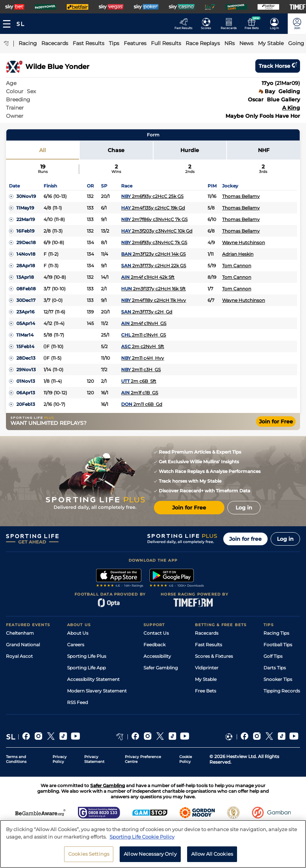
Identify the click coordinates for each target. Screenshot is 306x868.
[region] (153, 844)
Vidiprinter (207, 668)
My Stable (206, 679)
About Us (78, 633)
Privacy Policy (60, 759)
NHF (264, 150)
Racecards (207, 633)
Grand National (23, 645)
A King (291, 108)
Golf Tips (273, 656)
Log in (285, 539)
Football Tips (278, 645)
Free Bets (206, 691)
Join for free (245, 539)
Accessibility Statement (93, 679)
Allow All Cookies (212, 854)
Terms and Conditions (16, 759)
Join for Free (276, 422)
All (42, 150)
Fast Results (209, 645)
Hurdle (190, 150)
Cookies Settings (89, 854)
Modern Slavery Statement (97, 691)
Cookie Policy (186, 759)
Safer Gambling (161, 668)
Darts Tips (275, 668)
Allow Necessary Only (150, 854)
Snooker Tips (278, 679)
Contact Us (156, 633)
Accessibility (157, 656)
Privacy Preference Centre (143, 759)
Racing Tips (276, 633)
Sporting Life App (86, 668)
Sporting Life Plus (87, 656)
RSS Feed (78, 702)
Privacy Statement (94, 759)
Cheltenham (20, 633)
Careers (76, 645)
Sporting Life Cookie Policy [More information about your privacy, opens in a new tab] (142, 837)
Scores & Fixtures (214, 656)
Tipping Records (282, 691)
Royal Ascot (19, 656)
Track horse (278, 66)
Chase (116, 150)
